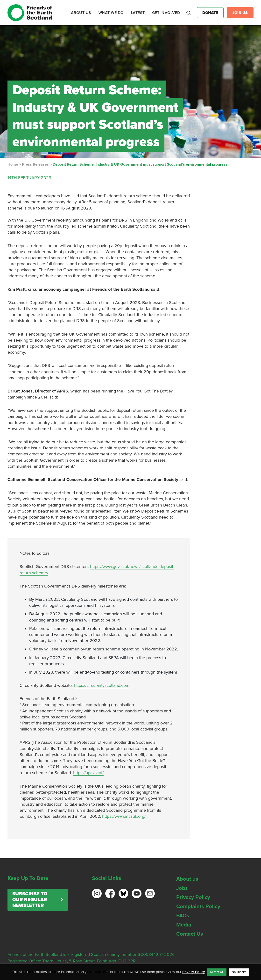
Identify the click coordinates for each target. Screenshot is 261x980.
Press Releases (35, 164)
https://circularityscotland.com (102, 685)
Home (13, 164)
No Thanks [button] (239, 972)
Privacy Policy (193, 897)
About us (187, 879)
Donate (210, 13)
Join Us (240, 13)
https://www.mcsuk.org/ (123, 816)
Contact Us (190, 934)
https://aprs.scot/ (88, 773)
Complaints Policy (198, 906)
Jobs (182, 888)
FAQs (183, 916)
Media (184, 925)
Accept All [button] (217, 972)
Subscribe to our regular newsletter (30, 900)
